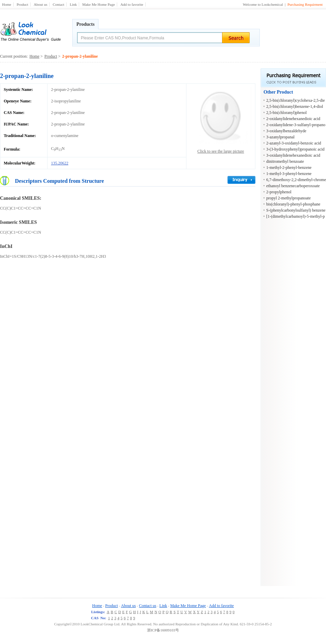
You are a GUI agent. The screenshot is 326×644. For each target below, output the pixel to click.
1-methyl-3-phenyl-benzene (289, 174)
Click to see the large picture (221, 151)
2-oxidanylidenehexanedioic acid (293, 119)
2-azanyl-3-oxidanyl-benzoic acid (294, 143)
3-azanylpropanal (280, 137)
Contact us (148, 606)
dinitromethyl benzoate (285, 161)
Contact (58, 4)
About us (40, 4)
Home (7, 4)
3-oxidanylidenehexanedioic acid (293, 155)
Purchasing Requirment (305, 4)
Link (73, 4)
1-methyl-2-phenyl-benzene (289, 168)
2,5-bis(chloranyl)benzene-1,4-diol (295, 106)
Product (22, 4)
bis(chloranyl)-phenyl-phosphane (293, 204)
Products (85, 24)
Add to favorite (132, 4)
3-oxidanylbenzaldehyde (286, 131)
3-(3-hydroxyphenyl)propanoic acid (295, 149)
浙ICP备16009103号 (163, 630)
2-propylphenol (279, 192)
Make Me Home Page (98, 4)
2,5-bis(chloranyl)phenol (286, 113)
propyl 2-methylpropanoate (288, 198)
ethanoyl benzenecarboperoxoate (293, 186)
